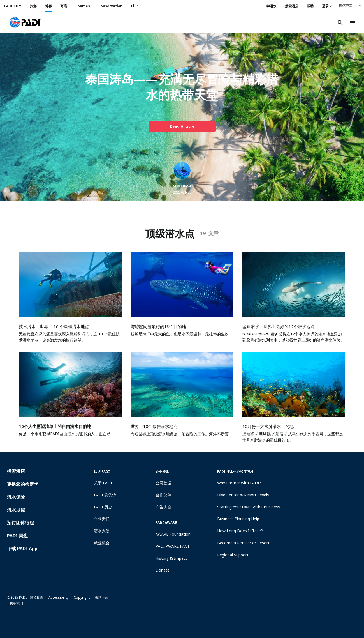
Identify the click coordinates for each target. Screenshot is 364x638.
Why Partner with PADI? (239, 483)
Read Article (182, 126)
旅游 (33, 6)
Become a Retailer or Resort (243, 543)
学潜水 (272, 6)
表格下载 (102, 597)
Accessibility (58, 597)
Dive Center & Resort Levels (243, 495)
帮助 (310, 6)
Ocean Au (182, 186)
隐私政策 (36, 597)
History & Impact (171, 558)
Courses (83, 6)
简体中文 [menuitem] (346, 5)
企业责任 (102, 519)
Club (135, 6)
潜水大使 (102, 531)
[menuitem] (350, 5)
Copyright (82, 597)
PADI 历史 (103, 507)
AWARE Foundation (173, 534)
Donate (163, 570)
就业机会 (102, 543)
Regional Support (233, 555)
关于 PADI (103, 483)
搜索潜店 (292, 6)
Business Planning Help (238, 519)
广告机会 (163, 507)
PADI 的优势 (105, 495)
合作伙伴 (163, 495)
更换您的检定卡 (23, 484)
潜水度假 (16, 510)
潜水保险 (16, 497)
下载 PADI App (22, 549)
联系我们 (16, 603)
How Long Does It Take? (240, 531)
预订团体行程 (20, 523)
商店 (64, 6)
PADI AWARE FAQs (173, 546)
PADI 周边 (17, 536)
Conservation (110, 6)
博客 (48, 6)
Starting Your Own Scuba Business (249, 507)
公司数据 (163, 483)
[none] (350, 5)
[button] (25, 23)
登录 (327, 6)
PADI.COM (13, 6)
